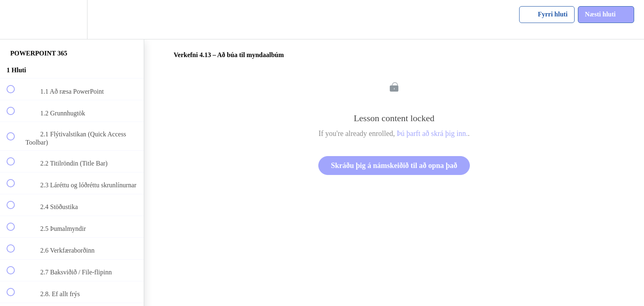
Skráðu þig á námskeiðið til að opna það (394, 166)
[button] (15, 20)
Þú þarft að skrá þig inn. (432, 133)
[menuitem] (72, 20)
